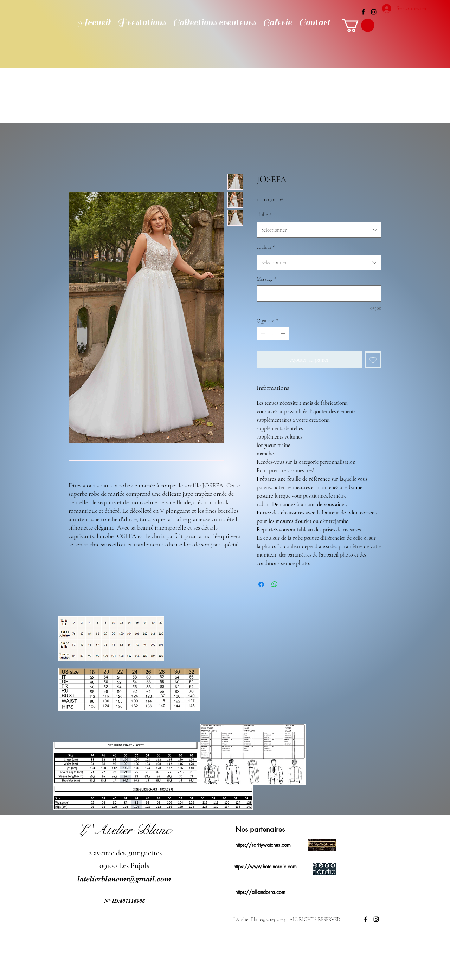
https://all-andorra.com (260, 892)
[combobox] (319, 230)
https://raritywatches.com (263, 845)
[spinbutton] (273, 334)
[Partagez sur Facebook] (261, 584)
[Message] (319, 294)
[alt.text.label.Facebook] (363, 12)
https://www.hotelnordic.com (265, 866)
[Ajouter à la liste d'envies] (373, 360)
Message (266, 279)
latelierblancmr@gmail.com (124, 879)
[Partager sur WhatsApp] (275, 584)
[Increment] (284, 334)
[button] (358, 25)
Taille (264, 215)
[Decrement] (262, 334)
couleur (266, 247)
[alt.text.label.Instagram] (374, 12)
